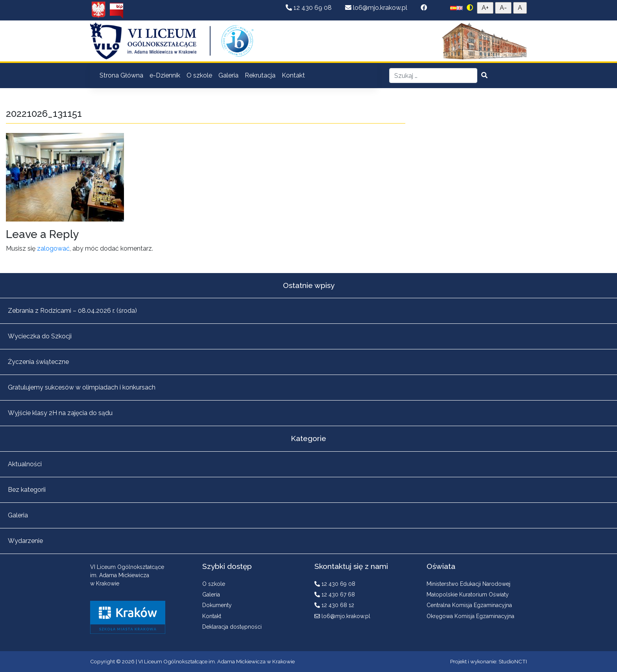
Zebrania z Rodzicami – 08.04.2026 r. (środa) (72, 311)
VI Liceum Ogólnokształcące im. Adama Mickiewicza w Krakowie (216, 661)
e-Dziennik (165, 75)
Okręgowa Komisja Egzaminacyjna (470, 616)
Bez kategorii (27, 490)
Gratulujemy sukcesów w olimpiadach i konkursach (82, 387)
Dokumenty (217, 605)
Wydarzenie (25, 541)
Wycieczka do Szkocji (40, 336)
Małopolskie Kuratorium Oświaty (468, 594)
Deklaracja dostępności (232, 627)
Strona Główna (121, 75)
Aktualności (25, 464)
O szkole (199, 75)
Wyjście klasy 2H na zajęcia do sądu (60, 413)
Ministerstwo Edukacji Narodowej (468, 584)
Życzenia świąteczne (38, 362)
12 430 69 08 (309, 8)
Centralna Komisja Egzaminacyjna (469, 605)
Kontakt (293, 75)
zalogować (53, 248)
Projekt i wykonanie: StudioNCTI (489, 661)
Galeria (228, 75)
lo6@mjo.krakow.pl (377, 8)
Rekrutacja (260, 75)
